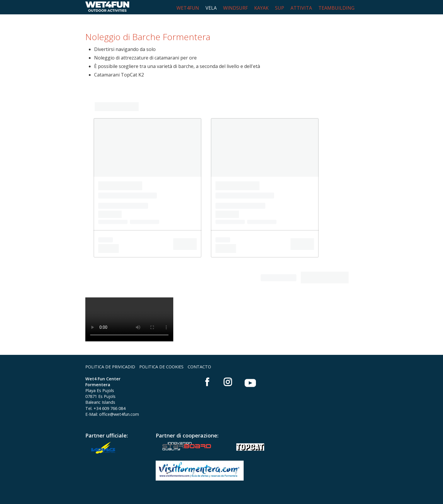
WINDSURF (235, 8)
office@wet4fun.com (119, 414)
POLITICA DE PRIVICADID (110, 367)
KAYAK (261, 8)
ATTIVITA (301, 8)
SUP (280, 8)
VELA (211, 8)
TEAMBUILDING (336, 8)
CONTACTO (199, 367)
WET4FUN (188, 8)
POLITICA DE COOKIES (161, 367)
